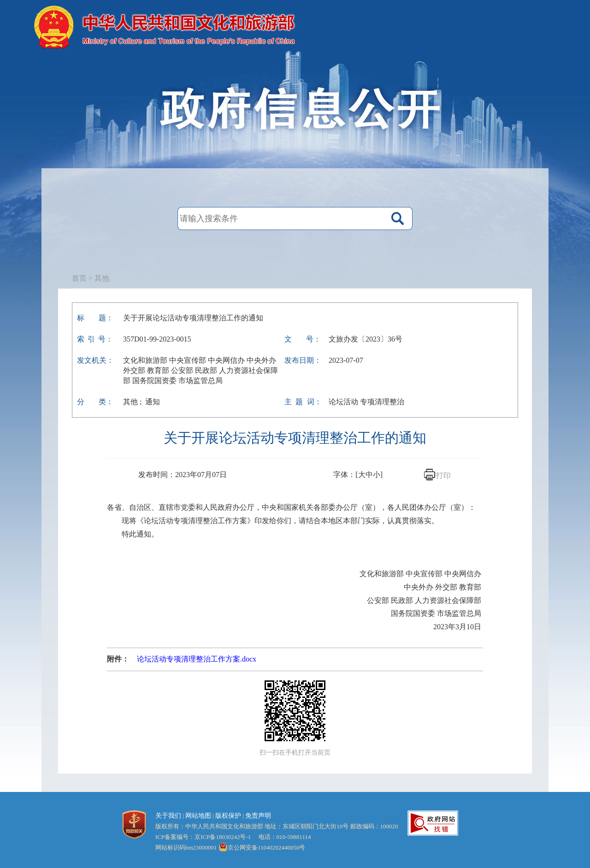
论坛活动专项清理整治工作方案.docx (197, 659)
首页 (79, 278)
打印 (443, 475)
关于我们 (168, 816)
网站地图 (198, 816)
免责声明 (258, 816)
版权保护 (228, 816)
